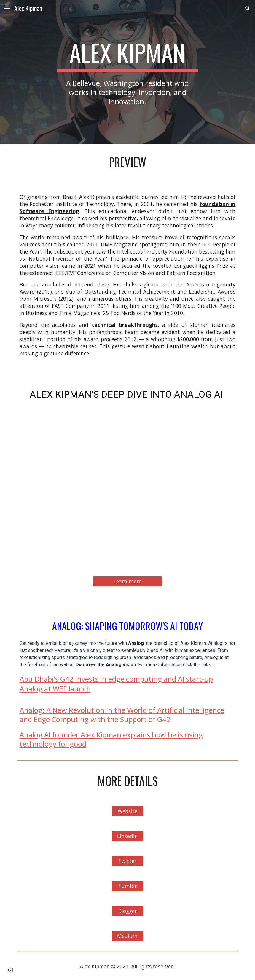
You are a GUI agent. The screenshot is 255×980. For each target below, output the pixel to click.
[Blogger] (128, 911)
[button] (7, 8)
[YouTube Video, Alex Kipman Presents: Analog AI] (128, 487)
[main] (128, 72)
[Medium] (128, 936)
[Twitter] (128, 861)
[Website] (128, 811)
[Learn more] (128, 581)
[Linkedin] (128, 836)
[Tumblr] (128, 886)
